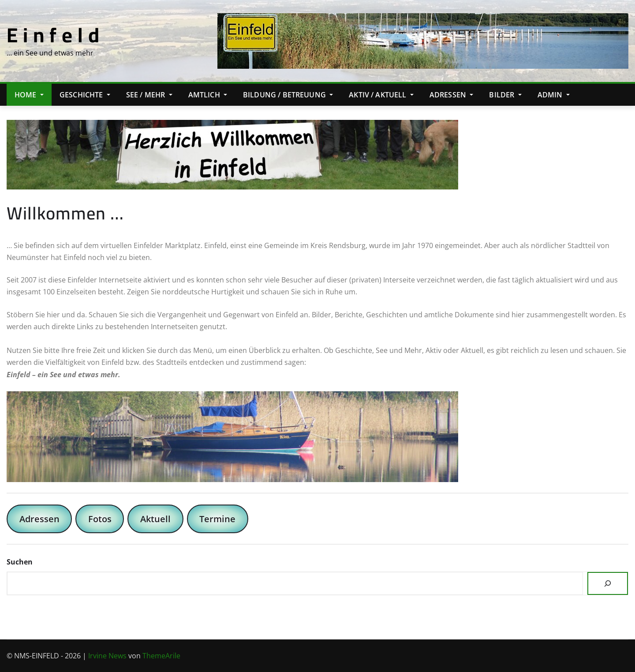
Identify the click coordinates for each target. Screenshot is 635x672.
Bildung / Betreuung (288, 95)
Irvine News (107, 656)
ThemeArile (161, 656)
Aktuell (155, 519)
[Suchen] (608, 583)
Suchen (20, 562)
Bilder (505, 95)
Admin (554, 95)
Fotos (100, 519)
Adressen (452, 95)
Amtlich (208, 95)
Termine (217, 519)
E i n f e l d (53, 35)
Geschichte (85, 95)
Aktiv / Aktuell (381, 95)
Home (29, 95)
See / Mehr (149, 95)
